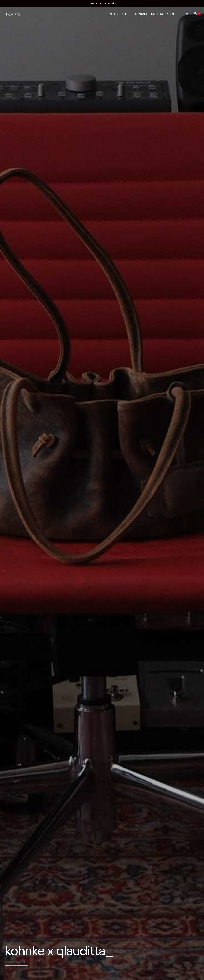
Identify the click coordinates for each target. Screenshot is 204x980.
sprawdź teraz (17, 962)
